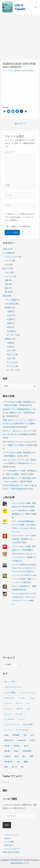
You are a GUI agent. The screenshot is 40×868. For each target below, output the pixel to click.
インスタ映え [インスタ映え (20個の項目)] (10, 693)
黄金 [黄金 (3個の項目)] (22, 767)
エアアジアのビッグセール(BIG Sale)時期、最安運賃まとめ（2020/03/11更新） (24, 539)
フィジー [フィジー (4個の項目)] (21, 719)
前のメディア (20, 124)
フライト (8, 261)
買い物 (7, 292)
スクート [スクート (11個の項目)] (19, 703)
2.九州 (9, 316)
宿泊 (7, 284)
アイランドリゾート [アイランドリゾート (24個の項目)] (13, 687)
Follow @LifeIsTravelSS (11, 852)
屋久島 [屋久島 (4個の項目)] (26, 746)
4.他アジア (11, 355)
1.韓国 (9, 343)
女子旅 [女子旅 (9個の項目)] (32, 740)
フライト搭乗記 (11, 300)
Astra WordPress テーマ (20, 863)
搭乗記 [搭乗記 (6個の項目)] (16, 751)
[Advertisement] (20, 36)
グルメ (7, 272)
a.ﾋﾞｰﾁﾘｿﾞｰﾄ (11, 335)
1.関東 (9, 312)
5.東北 (9, 327)
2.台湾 (9, 347)
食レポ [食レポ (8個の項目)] (14, 767)
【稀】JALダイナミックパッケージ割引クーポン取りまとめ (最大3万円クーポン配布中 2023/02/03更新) (20, 424)
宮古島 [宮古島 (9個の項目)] (7, 746)
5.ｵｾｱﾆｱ (10, 358)
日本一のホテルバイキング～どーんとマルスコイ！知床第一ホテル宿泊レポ (24, 557)
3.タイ (9, 351)
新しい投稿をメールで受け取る (18, 226)
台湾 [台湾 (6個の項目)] (32, 735)
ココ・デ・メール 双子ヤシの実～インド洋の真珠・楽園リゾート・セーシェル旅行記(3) (24, 579)
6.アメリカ (11, 362)
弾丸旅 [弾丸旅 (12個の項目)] (7, 751)
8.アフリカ (11, 366)
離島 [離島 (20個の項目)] (26, 762)
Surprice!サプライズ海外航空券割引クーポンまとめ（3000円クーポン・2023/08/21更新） (20, 413)
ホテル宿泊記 (10, 304)
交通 (7, 280)
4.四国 (9, 323)
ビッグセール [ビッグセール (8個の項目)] (9, 719)
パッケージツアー (12, 257)
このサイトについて (11, 835)
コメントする (8, 71)
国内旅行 (8, 308)
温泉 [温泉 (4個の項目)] (18, 762)
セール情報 (7, 253)
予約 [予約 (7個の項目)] (25, 735)
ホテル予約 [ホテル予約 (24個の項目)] (28, 724)
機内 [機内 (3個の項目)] (24, 756)
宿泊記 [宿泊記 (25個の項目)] (17, 746)
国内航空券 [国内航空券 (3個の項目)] (22, 740)
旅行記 (5, 296)
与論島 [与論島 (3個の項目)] (6, 735)
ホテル (7, 265)
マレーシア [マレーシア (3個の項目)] (8, 730)
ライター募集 (9, 842)
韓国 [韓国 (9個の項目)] (6, 767)
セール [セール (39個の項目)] (20, 709)
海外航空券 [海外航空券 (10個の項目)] (9, 762)
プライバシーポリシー (12, 849)
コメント (9, 152)
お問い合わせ (9, 845)
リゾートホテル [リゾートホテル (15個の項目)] (22, 730)
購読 (7, 825)
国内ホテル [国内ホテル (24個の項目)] (9, 740)
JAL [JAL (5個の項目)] (6, 682)
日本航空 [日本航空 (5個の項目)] (7, 756)
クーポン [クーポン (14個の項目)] (22, 698)
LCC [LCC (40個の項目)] (13, 681)
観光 (7, 288)
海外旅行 (8, 339)
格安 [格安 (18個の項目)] (17, 756)
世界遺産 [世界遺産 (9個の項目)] (16, 735)
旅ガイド (6, 268)
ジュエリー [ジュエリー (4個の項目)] (8, 703)
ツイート (6, 782)
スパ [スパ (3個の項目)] (28, 703)
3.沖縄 (9, 319)
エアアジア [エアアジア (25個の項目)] (9, 698)
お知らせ (6, 249)
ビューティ (9, 276)
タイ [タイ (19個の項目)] (29, 709)
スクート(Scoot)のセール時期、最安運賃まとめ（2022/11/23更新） (24, 514)
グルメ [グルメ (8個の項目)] (32, 698)
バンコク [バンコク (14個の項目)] (19, 714)
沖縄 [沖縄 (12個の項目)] (31, 756)
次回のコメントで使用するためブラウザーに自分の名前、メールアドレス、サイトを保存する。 (20, 217)
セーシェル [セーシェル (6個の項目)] (8, 709)
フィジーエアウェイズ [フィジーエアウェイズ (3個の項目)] (12, 725)
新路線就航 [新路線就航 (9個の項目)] (27, 751)
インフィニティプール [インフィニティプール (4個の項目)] (28, 693)
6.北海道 (10, 331)
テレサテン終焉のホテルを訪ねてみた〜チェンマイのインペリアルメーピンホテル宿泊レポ (24, 568)
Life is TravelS (20, 7)
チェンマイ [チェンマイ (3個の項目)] (8, 714)
